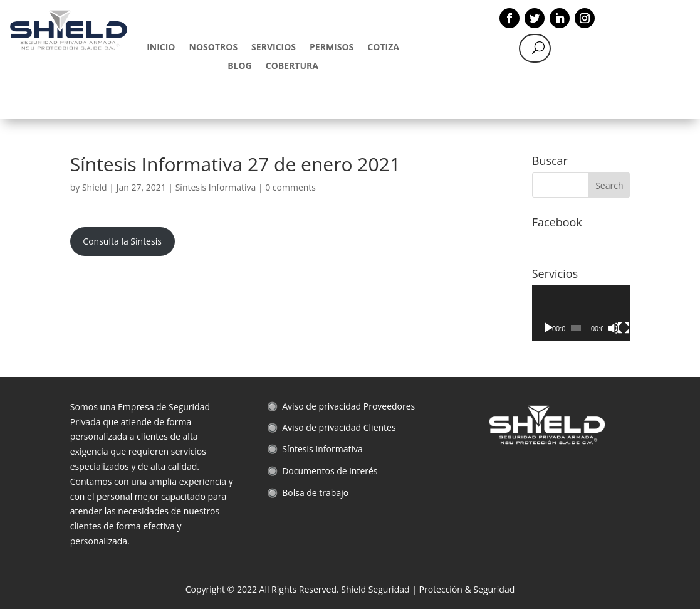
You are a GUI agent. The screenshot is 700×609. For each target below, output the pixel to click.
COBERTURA (292, 66)
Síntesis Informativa (216, 187)
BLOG (240, 66)
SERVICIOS (274, 48)
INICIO (161, 48)
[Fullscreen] (624, 328)
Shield (95, 187)
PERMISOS (332, 48)
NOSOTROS (214, 48)
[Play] (548, 328)
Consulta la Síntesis (122, 241)
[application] (581, 313)
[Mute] (614, 328)
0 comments (290, 187)
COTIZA (383, 48)
